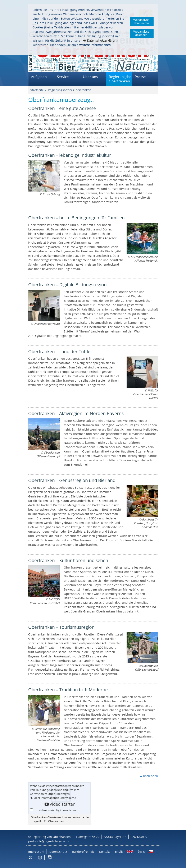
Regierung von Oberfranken (51, 837)
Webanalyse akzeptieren (141, 22)
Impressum (36, 852)
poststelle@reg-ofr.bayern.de (49, 841)
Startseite (37, 90)
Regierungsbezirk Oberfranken (120, 79)
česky (142, 852)
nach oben (151, 776)
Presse (140, 77)
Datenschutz (58, 852)
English (120, 852)
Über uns (90, 77)
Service (63, 77)
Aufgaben (39, 77)
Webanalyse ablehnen (141, 33)
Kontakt (105, 852)
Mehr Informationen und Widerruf (55, 798)
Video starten (62, 804)
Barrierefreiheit (83, 852)
